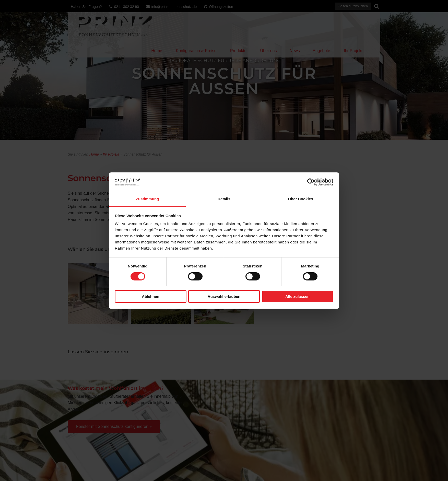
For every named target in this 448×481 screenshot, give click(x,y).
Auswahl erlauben (224, 296)
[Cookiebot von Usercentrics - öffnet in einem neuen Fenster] (311, 182)
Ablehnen (150, 296)
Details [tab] (224, 199)
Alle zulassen (297, 296)
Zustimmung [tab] (148, 199)
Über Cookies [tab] (301, 199)
